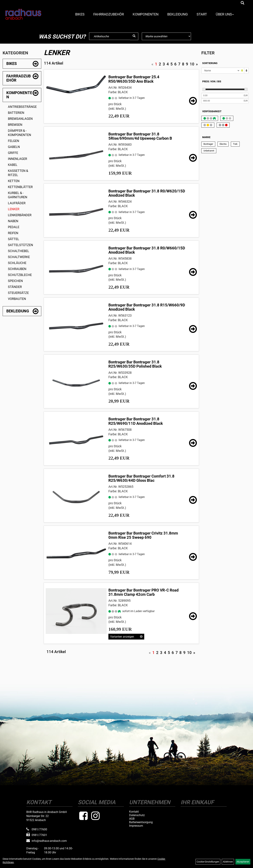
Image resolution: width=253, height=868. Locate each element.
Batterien (16, 113)
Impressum (136, 826)
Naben (13, 221)
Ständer (15, 287)
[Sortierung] (221, 71)
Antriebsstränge (22, 107)
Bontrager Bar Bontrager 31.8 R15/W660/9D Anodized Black (147, 307)
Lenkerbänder (20, 215)
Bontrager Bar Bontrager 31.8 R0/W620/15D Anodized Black (147, 193)
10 (192, 64)
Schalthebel (19, 251)
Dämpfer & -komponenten (20, 133)
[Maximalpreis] (222, 101)
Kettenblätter (20, 187)
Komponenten (146, 14)
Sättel (14, 239)
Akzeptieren (243, 862)
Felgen (14, 141)
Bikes (80, 14)
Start (202, 14)
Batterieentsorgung (141, 822)
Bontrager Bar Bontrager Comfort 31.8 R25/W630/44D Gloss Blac (141, 478)
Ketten (14, 181)
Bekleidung (178, 14)
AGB (132, 819)
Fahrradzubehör (109, 14)
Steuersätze (18, 293)
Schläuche (17, 263)
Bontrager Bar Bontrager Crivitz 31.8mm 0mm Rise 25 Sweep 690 (143, 535)
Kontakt (134, 812)
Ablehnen (228, 862)
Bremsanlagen (20, 119)
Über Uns (225, 14)
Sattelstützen (20, 245)
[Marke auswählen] (166, 36)
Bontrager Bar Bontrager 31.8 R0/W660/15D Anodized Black (147, 250)
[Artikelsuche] (242, 3)
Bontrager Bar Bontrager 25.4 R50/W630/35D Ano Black (134, 79)
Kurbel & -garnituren (18, 195)
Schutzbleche (20, 275)
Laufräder (17, 203)
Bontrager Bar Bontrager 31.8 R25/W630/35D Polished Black (135, 364)
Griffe (13, 153)
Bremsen (15, 125)
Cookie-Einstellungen (208, 862)
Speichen (15, 281)
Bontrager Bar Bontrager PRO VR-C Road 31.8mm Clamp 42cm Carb (143, 592)
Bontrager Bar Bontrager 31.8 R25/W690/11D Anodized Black (136, 421)
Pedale (14, 227)
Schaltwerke (19, 257)
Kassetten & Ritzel (18, 173)
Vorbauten (17, 299)
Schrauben (17, 269)
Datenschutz (137, 815)
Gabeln (14, 147)
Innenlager (17, 159)
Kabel (13, 165)
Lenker (14, 209)
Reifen (13, 233)
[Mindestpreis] (222, 96)
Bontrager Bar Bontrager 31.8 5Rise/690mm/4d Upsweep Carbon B (140, 136)
